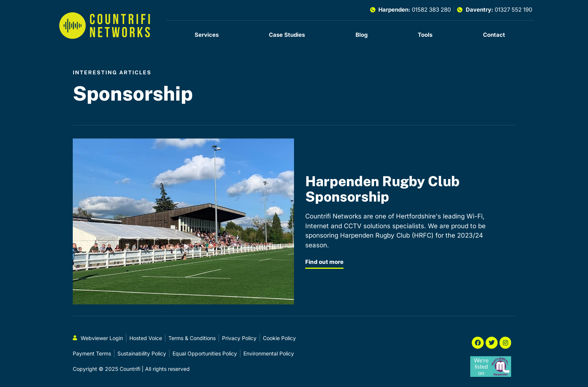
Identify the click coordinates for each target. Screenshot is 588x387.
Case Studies (287, 35)
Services (207, 35)
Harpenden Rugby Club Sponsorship (382, 189)
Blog (361, 35)
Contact (494, 35)
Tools (425, 35)
